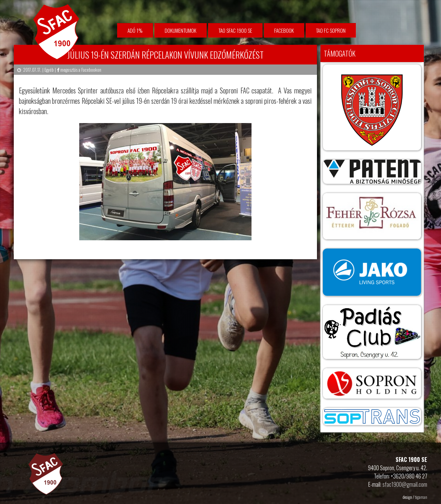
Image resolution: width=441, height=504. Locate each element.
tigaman (421, 497)
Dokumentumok (181, 30)
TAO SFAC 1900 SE (235, 30)
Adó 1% (135, 30)
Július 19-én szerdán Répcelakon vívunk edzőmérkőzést (165, 55)
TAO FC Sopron (331, 30)
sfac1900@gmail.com (405, 484)
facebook (284, 30)
